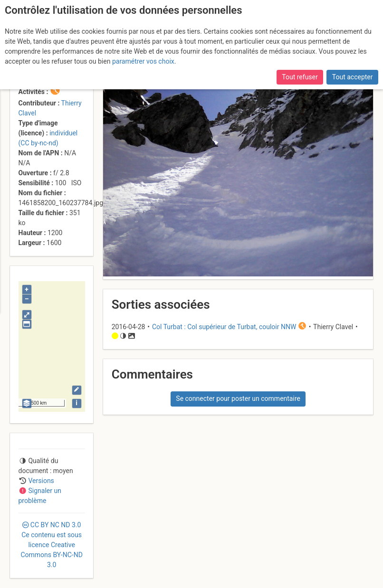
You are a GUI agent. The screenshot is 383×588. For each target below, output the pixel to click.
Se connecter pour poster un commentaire (238, 398)
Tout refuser (300, 77)
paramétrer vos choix (143, 61)
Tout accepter (353, 77)
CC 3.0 (51, 545)
